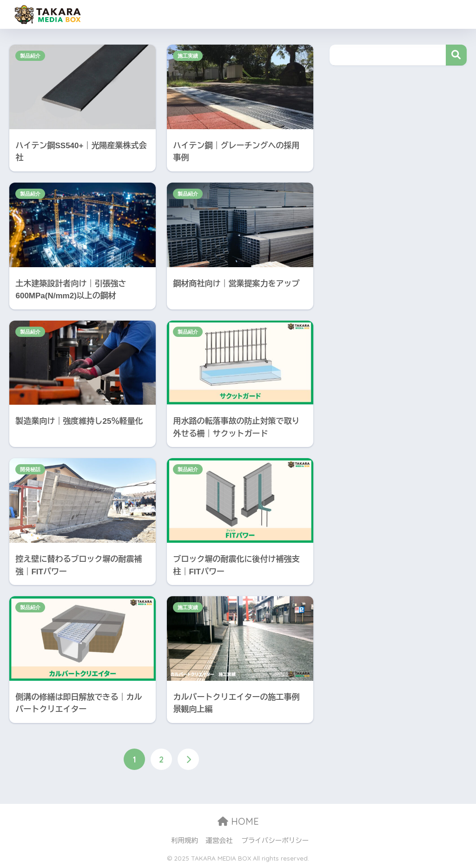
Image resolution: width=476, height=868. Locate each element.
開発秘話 (30, 469)
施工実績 (188, 56)
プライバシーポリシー (275, 841)
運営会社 (219, 841)
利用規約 (185, 841)
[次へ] (188, 759)
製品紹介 (30, 56)
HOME (238, 821)
